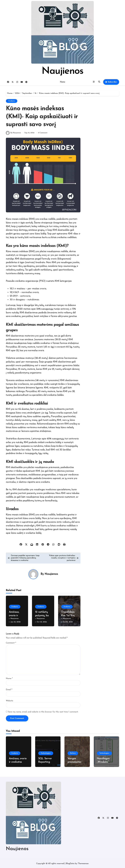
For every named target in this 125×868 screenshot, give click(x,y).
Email (9, 690)
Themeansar (83, 864)
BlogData (70, 864)
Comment (11, 643)
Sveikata (12, 101)
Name (9, 679)
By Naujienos (13, 133)
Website (9, 701)
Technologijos (46, 753)
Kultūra (73, 753)
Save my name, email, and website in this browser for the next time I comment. (43, 712)
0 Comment (43, 133)
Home (62, 82)
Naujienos (62, 71)
